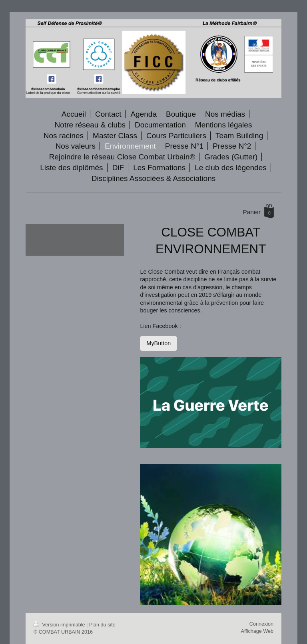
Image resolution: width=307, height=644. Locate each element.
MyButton (158, 343)
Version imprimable (60, 625)
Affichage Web (257, 631)
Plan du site (102, 625)
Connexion (261, 624)
